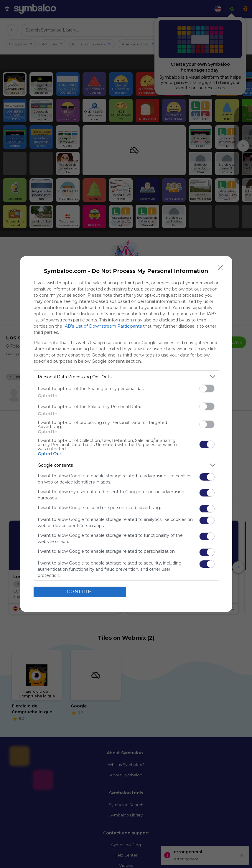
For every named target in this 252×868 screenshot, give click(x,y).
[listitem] (126, 377)
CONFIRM (80, 591)
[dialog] (126, 434)
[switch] (207, 388)
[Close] (221, 268)
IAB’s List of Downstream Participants (103, 326)
